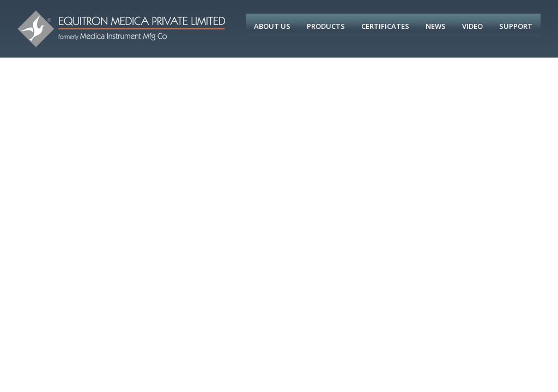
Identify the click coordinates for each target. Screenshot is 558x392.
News (436, 26)
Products (326, 26)
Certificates (385, 26)
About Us (272, 26)
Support (516, 26)
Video (472, 26)
